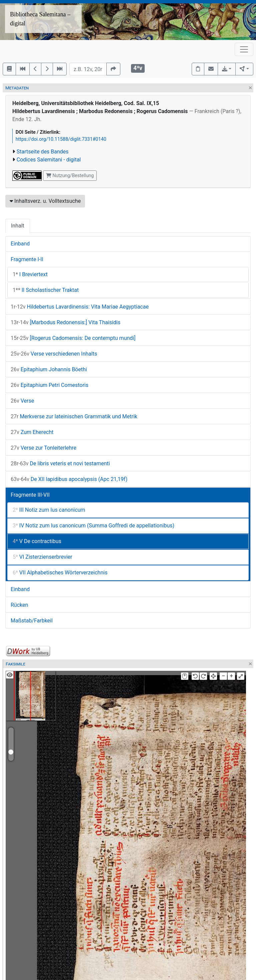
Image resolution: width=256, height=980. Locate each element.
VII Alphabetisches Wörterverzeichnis (60, 573)
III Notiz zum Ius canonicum (49, 510)
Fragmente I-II (27, 259)
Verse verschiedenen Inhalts (54, 354)
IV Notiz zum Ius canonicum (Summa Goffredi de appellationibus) (93, 526)
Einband (20, 244)
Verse (22, 401)
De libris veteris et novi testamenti (60, 463)
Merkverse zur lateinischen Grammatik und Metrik (74, 416)
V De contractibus (37, 541)
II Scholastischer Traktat (46, 290)
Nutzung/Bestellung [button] (70, 175)
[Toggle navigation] (244, 49)
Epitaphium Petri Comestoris (49, 385)
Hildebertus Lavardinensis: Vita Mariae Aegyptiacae (80, 307)
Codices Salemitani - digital (49, 160)
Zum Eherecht (32, 432)
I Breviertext (30, 274)
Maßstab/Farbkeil (32, 621)
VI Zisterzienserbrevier (42, 557)
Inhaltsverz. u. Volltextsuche (45, 201)
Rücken (19, 605)
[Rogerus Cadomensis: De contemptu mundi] (73, 338)
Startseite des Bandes (43, 152)
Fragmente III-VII (30, 495)
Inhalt (18, 226)
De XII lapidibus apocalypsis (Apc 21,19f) (69, 479)
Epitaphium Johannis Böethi (49, 369)
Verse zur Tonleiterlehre (43, 448)
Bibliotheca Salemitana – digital (40, 19)
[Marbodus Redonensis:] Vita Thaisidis (65, 322)
